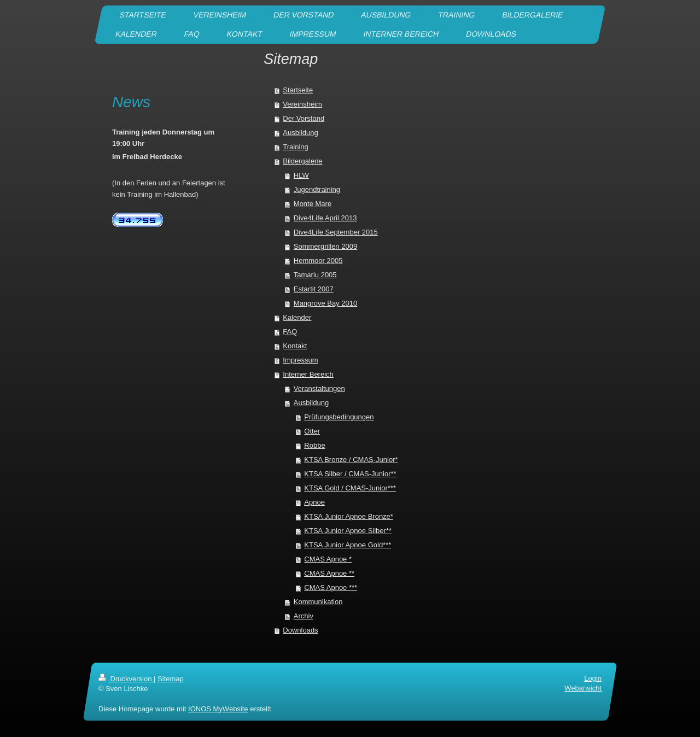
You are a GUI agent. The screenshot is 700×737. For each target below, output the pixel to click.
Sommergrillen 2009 (325, 246)
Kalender (297, 317)
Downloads (300, 630)
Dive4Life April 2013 (325, 218)
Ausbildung (300, 133)
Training (295, 147)
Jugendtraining (317, 189)
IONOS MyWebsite (218, 709)
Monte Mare (313, 204)
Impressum (300, 360)
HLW (301, 175)
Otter (312, 431)
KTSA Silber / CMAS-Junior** (350, 474)
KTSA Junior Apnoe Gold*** (348, 545)
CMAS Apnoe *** (331, 587)
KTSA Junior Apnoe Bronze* (349, 516)
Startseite (298, 90)
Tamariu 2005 (315, 275)
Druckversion (126, 679)
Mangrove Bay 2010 (325, 303)
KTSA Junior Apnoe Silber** (348, 531)
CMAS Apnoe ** (329, 573)
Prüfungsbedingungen (339, 417)
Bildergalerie (302, 161)
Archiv (304, 616)
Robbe (314, 445)
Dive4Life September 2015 (336, 232)
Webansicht (583, 688)
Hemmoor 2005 (318, 261)
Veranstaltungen (319, 388)
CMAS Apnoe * (328, 559)
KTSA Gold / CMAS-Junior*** (350, 488)
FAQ (290, 332)
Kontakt (295, 346)
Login (593, 678)
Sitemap (171, 679)
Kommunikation (318, 602)
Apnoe (314, 502)
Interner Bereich (308, 374)
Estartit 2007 (314, 289)
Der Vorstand (304, 118)
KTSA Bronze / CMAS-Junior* (351, 460)
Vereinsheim (302, 104)
